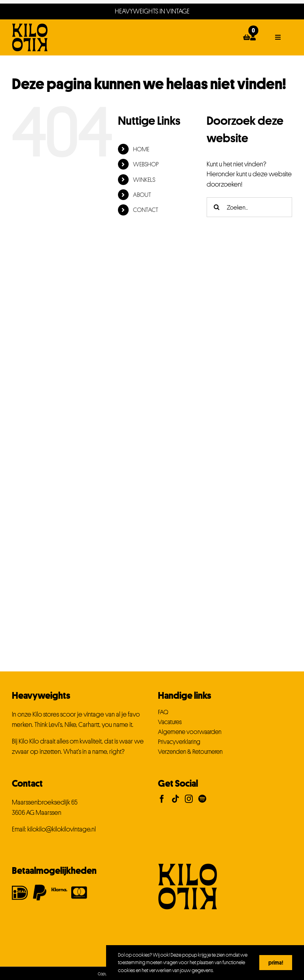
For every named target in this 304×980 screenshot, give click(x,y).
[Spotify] (202, 799)
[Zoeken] (217, 207)
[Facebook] (162, 799)
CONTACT (146, 210)
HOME (141, 149)
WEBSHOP (146, 164)
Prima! (276, 962)
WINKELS (144, 179)
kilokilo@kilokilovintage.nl (62, 829)
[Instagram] (189, 799)
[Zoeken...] (249, 207)
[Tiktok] (175, 799)
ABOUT (142, 194)
